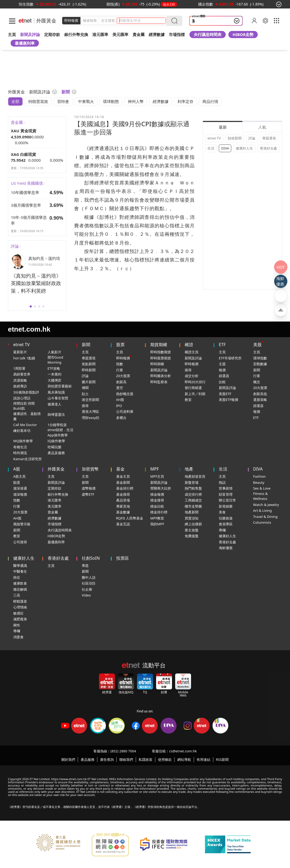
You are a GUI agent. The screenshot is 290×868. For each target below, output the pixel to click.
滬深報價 (20, 494)
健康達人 (55, 404)
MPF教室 (157, 518)
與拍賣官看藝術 (60, 386)
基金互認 (123, 524)
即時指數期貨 (161, 352)
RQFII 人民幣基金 (130, 518)
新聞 (86, 345)
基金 (120, 469)
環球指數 (260, 358)
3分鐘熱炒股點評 (26, 392)
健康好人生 (244, 148)
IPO (119, 406)
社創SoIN (91, 558)
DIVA (225, 148)
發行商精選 (193, 388)
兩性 (17, 625)
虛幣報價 (89, 488)
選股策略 (260, 400)
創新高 (121, 382)
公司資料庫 (125, 412)
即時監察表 (159, 382)
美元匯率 (120, 34)
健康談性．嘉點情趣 (27, 416)
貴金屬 (139, 34)
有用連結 (203, 759)
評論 (15, 246)
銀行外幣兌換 (76, 34)
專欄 (222, 530)
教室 (188, 400)
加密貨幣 (90, 469)
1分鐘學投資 (57, 425)
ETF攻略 (54, 368)
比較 (222, 382)
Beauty (259, 482)
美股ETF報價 (228, 400)
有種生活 (20, 447)
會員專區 (226, 524)
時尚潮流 (20, 453)
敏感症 (18, 613)
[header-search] (142, 21)
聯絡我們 (126, 759)
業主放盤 (192, 530)
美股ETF (225, 394)
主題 (222, 364)
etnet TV (214, 138)
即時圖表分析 (161, 376)
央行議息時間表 (208, 34)
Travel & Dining (266, 517)
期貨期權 (159, 345)
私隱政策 (146, 759)
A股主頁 (19, 476)
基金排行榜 (125, 488)
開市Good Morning (55, 360)
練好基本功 (22, 431)
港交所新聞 (90, 400)
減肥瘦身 (20, 619)
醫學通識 (20, 566)
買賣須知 (192, 518)
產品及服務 (56, 453)
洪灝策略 (20, 380)
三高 (17, 595)
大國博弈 (55, 380)
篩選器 (224, 376)
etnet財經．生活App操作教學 (60, 432)
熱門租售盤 (193, 488)
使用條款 (165, 759)
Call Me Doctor (25, 425)
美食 (222, 512)
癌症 (17, 577)
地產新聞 (192, 512)
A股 (17, 469)
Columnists (262, 522)
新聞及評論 (159, 370)
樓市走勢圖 (193, 506)
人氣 (262, 127)
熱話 (222, 482)
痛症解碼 (20, 589)
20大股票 (123, 376)
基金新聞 (123, 482)
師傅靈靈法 (56, 414)
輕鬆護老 (20, 601)
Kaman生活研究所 (28, 459)
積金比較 (157, 506)
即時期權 (157, 364)
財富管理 (226, 494)
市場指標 (55, 524)
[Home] (25, 21)
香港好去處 (268, 148)
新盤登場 (192, 482)
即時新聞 (89, 370)
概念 (257, 382)
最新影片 (20, 352)
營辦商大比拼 (161, 488)
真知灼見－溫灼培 (44, 258)
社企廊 (87, 589)
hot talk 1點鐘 (24, 358)
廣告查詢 (107, 759)
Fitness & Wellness (261, 496)
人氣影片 (55, 352)
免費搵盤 (192, 536)
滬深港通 (20, 488)
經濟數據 (55, 518)
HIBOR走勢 (243, 34)
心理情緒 (20, 607)
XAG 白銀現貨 (23, 154)
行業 (120, 370)
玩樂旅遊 (226, 518)
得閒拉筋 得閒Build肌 (24, 406)
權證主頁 (192, 352)
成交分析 (192, 376)
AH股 (120, 400)
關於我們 (68, 759)
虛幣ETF (88, 494)
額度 (17, 482)
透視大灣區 (90, 412)
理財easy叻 (90, 418)
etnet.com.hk (29, 329)
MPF (155, 469)
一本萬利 (55, 374)
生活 (211, 148)
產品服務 (88, 759)
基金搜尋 (123, 494)
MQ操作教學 (23, 441)
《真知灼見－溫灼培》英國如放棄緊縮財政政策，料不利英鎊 (36, 283)
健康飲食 (20, 583)
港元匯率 (100, 34)
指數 (120, 364)
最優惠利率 (25, 43)
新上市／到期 (195, 394)
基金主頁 (123, 476)
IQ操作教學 (56, 441)
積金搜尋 (157, 500)
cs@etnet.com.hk (183, 751)
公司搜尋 (20, 542)
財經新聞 (235, 138)
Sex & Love (262, 488)
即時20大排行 (195, 382)
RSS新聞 (222, 759)
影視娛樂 (226, 506)
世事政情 (226, 488)
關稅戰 (198, 21)
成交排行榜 (193, 494)
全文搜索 (108, 20)
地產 (189, 469)
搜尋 (85, 406)
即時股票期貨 (161, 358)
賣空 (120, 388)
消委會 (18, 637)
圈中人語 (89, 577)
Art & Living (263, 510)
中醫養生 (20, 571)
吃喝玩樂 (55, 447)
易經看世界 (22, 374)
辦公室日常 (227, 500)
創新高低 (260, 394)
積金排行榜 (159, 512)
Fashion (260, 476)
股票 (120, 345)
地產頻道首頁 (195, 476)
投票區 (123, 558)
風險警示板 (22, 524)
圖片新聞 (89, 382)
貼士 (85, 394)
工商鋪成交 (193, 500)
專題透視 (269, 138)
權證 (189, 345)
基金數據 (123, 512)
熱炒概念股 (125, 394)
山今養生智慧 (58, 398)
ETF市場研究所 (230, 358)
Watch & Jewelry (266, 505)
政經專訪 (20, 386)
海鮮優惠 (226, 548)
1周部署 (19, 368)
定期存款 (55, 488)
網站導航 (184, 759)
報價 (222, 370)
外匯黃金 (46, 21)
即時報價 (71, 20)
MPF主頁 (157, 476)
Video (86, 595)
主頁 (12, 34)
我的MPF (157, 524)
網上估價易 (193, 524)
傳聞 (85, 388)
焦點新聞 (89, 364)
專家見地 (123, 506)
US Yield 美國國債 (27, 183)
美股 (257, 345)
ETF (222, 345)
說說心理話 (22, 398)
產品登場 (123, 500)
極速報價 (90, 20)
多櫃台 (121, 418)
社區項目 (89, 583)
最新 (223, 127)
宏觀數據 (260, 364)
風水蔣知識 (56, 392)
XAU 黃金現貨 (24, 131)
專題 (85, 566)
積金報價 (157, 494)
